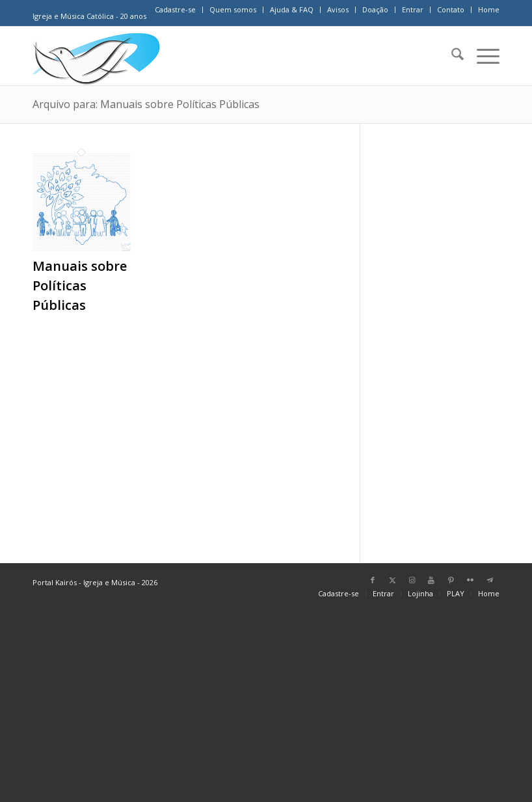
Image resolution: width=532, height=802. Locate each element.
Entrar (413, 9)
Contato (451, 9)
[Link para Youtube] (431, 580)
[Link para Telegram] (490, 580)
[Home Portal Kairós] (96, 56)
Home (489, 9)
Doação (375, 9)
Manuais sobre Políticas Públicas (80, 285)
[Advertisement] (446, 337)
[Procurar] (451, 56)
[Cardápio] (482, 56)
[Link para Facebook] (373, 580)
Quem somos (233, 9)
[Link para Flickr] (470, 580)
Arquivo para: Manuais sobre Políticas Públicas (146, 104)
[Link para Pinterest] (451, 580)
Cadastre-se (175, 9)
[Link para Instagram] (412, 580)
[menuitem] (176, 10)
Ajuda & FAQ (292, 9)
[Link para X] (392, 580)
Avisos (338, 9)
